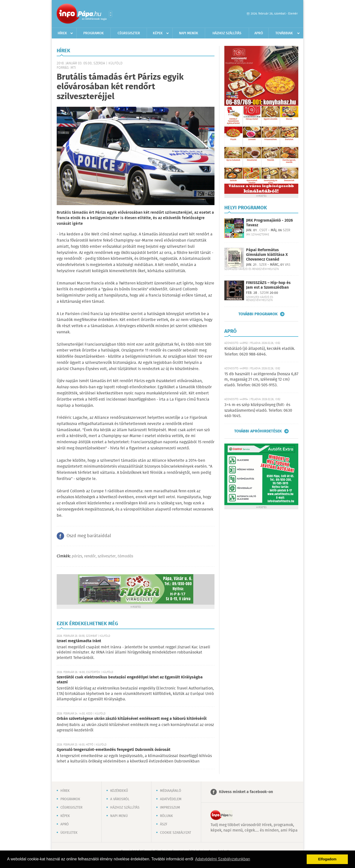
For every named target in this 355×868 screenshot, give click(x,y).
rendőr (90, 556)
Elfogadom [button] (327, 859)
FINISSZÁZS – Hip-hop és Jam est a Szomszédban (268, 285)
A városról (120, 799)
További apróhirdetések (258, 431)
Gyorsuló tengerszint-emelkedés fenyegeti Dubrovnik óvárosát (114, 750)
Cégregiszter (129, 33)
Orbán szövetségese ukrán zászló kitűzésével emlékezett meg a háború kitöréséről (132, 719)
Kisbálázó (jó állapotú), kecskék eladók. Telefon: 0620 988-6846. (260, 351)
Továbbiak (284, 33)
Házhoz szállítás (227, 33)
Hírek (62, 33)
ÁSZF (164, 824)
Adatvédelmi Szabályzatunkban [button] (222, 859)
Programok (94, 33)
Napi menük (189, 33)
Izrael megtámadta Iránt (79, 641)
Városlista (111, 14)
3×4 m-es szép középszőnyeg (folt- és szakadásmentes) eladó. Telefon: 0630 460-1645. (258, 410)
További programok (258, 314)
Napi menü (119, 816)
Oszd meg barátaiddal (89, 536)
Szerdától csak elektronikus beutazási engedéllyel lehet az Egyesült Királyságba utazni (130, 680)
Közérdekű (119, 791)
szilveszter (107, 556)
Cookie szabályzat (176, 833)
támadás (125, 556)
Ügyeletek (69, 833)
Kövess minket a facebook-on (246, 792)
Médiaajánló (171, 791)
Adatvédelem (171, 799)
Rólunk (166, 816)
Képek (158, 33)
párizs (77, 556)
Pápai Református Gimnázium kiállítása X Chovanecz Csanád (267, 255)
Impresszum (170, 808)
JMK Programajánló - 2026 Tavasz (269, 223)
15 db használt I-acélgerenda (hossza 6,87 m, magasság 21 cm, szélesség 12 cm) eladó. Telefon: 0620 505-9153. (261, 380)
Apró (259, 33)
